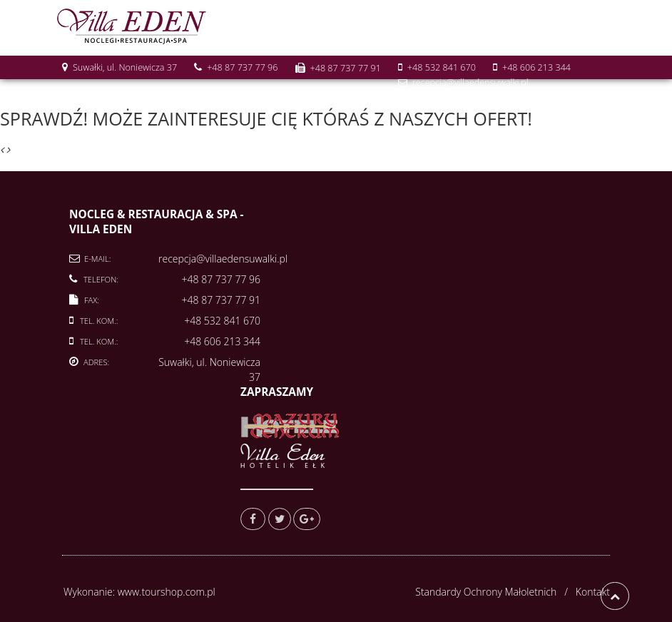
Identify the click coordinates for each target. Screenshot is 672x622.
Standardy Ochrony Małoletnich (486, 592)
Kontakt (593, 592)
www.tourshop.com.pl (167, 592)
